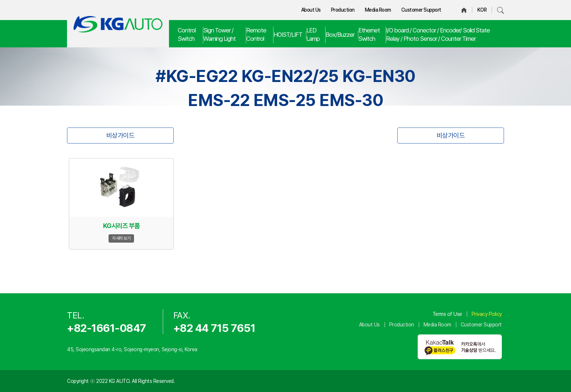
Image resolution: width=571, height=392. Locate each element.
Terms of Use (447, 314)
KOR (482, 10)
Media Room (378, 10)
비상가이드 (121, 135)
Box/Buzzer (340, 35)
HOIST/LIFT (288, 35)
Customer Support (421, 10)
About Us (311, 10)
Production (343, 10)
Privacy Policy (487, 314)
